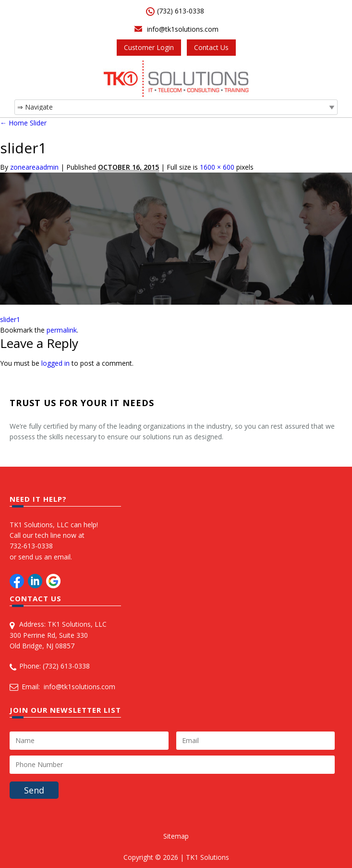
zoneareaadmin (34, 167)
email (62, 557)
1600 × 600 (217, 167)
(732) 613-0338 (181, 11)
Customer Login (149, 47)
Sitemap (176, 836)
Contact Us (211, 47)
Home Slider (23, 123)
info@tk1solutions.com (183, 29)
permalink (62, 330)
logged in (55, 363)
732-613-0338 (31, 546)
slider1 (10, 319)
